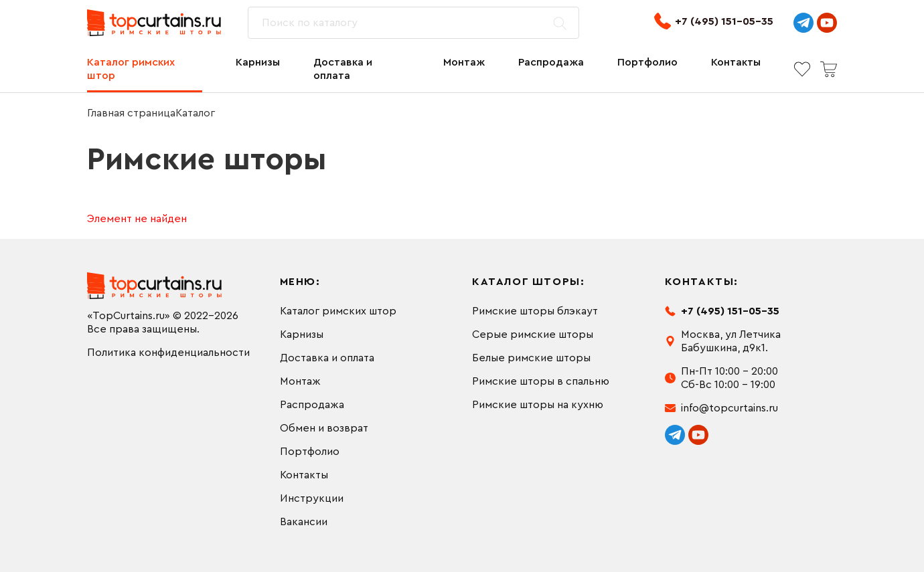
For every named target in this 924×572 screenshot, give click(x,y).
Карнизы (258, 62)
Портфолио (647, 62)
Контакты (736, 62)
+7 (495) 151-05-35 (714, 21)
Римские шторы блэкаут (535, 311)
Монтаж (464, 62)
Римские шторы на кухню (538, 405)
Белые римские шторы (531, 358)
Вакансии (304, 522)
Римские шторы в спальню (541, 381)
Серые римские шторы (533, 335)
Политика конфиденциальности (168, 353)
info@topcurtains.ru (729, 408)
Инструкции (312, 498)
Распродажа (551, 62)
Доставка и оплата (343, 69)
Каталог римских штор (131, 69)
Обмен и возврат (324, 428)
